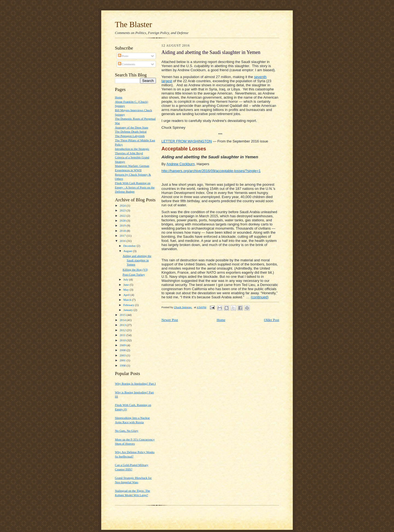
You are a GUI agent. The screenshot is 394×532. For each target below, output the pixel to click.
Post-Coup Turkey (134, 274)
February (129, 305)
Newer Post (170, 320)
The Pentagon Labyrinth (130, 136)
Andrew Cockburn (180, 164)
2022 (123, 216)
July (126, 279)
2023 (123, 210)
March (128, 300)
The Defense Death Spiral (131, 131)
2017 (123, 236)
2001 (123, 360)
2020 (123, 221)
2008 (123, 350)
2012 (123, 330)
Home (119, 97)
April (127, 295)
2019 (123, 225)
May (127, 290)
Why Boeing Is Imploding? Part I (135, 384)
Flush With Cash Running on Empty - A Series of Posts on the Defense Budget (135, 187)
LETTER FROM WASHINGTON (187, 141)
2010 (123, 340)
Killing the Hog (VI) (135, 270)
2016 (123, 241)
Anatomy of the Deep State (132, 127)
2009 (123, 345)
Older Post (272, 320)
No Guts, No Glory (127, 431)
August (128, 251)
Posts (123, 56)
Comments (127, 64)
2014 (123, 320)
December (130, 246)
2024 (123, 205)
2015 (123, 315)
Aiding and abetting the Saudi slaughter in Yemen (137, 260)
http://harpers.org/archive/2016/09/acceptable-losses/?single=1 (211, 171)
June (127, 285)
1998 (123, 365)
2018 (123, 231)
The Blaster (134, 24)
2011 (123, 335)
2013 (123, 325)
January (129, 310)
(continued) (260, 297)
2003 (123, 355)
